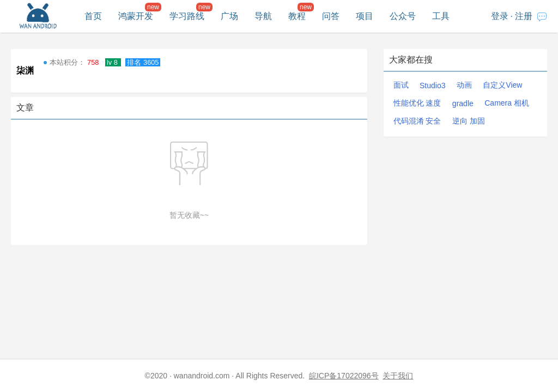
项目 (365, 16)
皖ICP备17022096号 (344, 376)
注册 (524, 16)
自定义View (502, 85)
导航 (263, 16)
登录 (500, 16)
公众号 (403, 16)
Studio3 (432, 85)
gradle (463, 103)
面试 (401, 85)
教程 (297, 16)
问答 (331, 16)
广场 (229, 16)
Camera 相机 (507, 103)
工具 (441, 16)
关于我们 (398, 376)
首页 (93, 16)
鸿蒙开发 (136, 16)
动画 (464, 85)
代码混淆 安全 (417, 121)
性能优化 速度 (417, 103)
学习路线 (187, 16)
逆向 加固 (469, 121)
